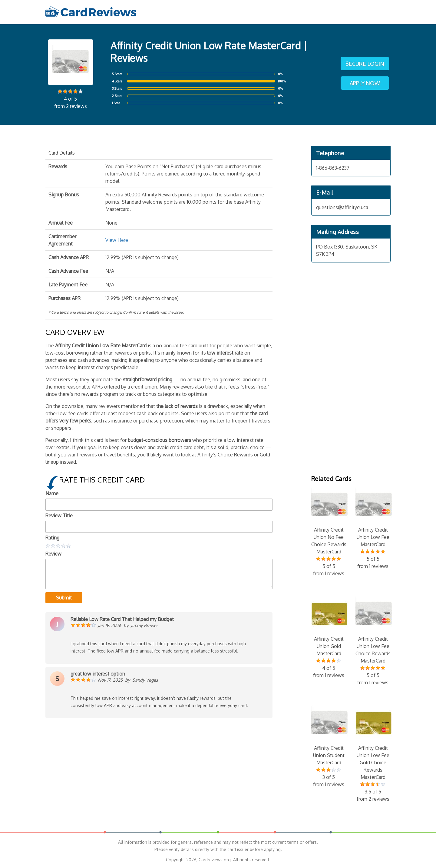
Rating (52, 538)
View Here (117, 240)
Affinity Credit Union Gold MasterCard (329, 637)
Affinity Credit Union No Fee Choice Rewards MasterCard (329, 532)
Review (53, 554)
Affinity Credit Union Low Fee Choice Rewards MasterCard (373, 641)
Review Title (59, 516)
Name (52, 493)
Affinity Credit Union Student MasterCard (329, 746)
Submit (64, 598)
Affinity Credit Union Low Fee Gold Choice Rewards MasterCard (373, 754)
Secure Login (365, 64)
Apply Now (365, 83)
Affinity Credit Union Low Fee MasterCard (373, 528)
